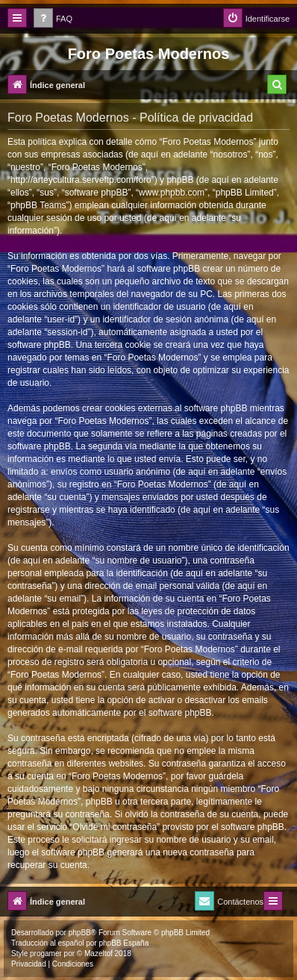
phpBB (80, 933)
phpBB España (124, 943)
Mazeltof (99, 954)
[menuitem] (53, 19)
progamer (46, 954)
